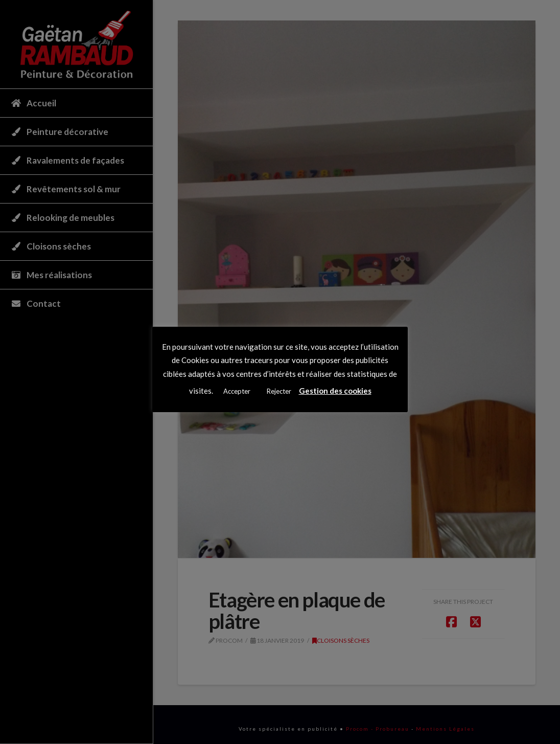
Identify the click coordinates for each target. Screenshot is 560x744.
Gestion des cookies (335, 391)
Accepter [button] (237, 391)
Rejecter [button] (279, 391)
